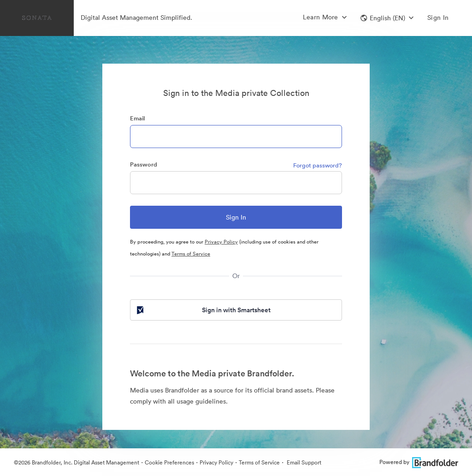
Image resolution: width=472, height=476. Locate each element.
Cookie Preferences (169, 462)
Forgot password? (318, 165)
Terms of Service (191, 254)
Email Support (303, 462)
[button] (387, 18)
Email (137, 118)
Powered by (419, 462)
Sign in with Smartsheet (203, 310)
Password (144, 164)
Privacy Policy (221, 242)
